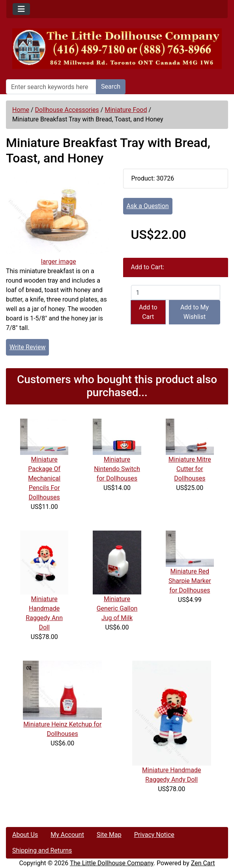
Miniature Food (126, 110)
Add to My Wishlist (195, 312)
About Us (25, 835)
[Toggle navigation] (21, 9)
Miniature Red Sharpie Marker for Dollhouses (190, 581)
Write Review (27, 347)
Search (111, 87)
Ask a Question (148, 206)
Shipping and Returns (42, 850)
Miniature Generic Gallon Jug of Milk (117, 608)
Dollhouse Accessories (67, 110)
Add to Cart (148, 312)
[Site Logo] (117, 49)
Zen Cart (203, 863)
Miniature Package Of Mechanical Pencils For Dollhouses (44, 478)
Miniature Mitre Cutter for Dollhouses (190, 469)
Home (21, 110)
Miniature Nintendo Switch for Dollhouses (117, 469)
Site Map (109, 835)
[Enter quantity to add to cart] (176, 292)
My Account (67, 835)
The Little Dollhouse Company (112, 863)
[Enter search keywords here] (51, 87)
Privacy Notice (154, 835)
